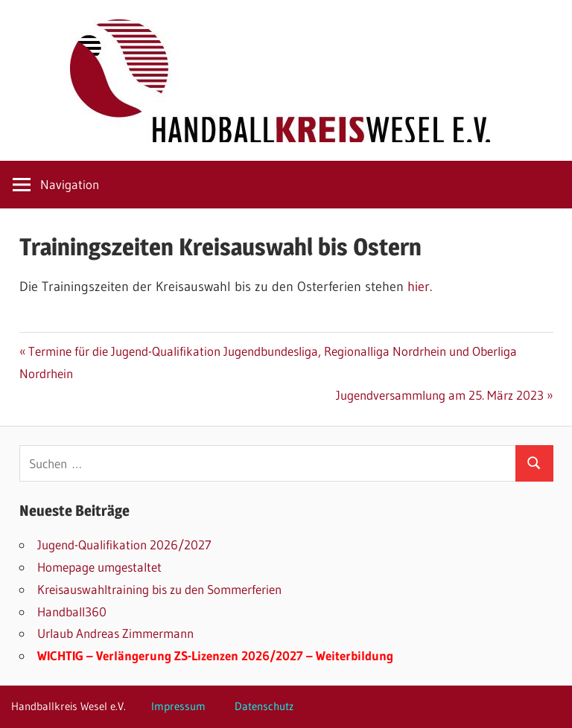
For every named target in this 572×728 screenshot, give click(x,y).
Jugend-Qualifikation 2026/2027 (124, 545)
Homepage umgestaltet (99, 567)
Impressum (178, 706)
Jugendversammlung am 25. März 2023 (440, 395)
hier (419, 287)
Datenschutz (264, 706)
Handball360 (72, 612)
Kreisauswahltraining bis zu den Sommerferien (159, 589)
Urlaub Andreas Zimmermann (115, 633)
